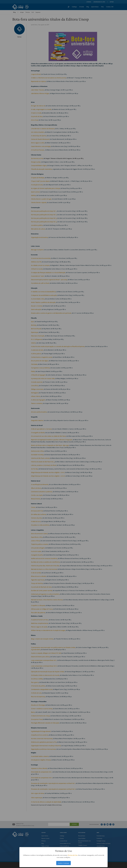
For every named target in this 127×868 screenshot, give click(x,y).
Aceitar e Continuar (64, 863)
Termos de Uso (73, 855)
